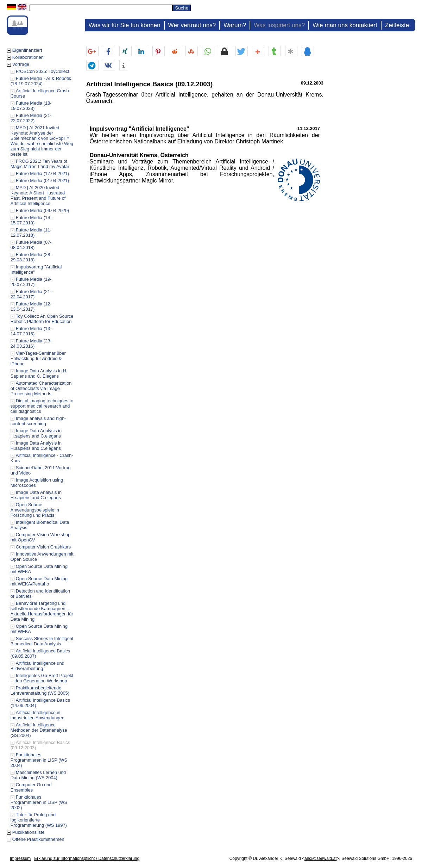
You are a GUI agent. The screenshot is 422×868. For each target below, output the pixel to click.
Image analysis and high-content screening (38, 421)
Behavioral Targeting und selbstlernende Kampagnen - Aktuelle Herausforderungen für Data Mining (42, 611)
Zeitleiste (397, 25)
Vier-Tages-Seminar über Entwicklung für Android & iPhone (38, 358)
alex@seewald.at (321, 858)
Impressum (20, 858)
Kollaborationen (28, 57)
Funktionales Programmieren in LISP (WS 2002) (39, 802)
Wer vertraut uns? (192, 25)
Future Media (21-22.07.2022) (31, 118)
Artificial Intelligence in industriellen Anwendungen (37, 715)
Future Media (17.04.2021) (43, 173)
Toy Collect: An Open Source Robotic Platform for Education (42, 319)
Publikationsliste (29, 832)
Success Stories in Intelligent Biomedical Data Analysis (42, 641)
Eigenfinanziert (27, 50)
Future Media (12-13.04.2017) (31, 306)
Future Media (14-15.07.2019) (31, 220)
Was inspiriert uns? (279, 25)
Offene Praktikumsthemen (38, 839)
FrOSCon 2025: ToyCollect (43, 71)
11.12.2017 (309, 128)
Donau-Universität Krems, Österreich (139, 155)
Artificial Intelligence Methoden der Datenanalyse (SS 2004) (39, 730)
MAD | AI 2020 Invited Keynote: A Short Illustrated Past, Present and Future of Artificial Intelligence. (38, 196)
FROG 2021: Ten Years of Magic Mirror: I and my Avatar (40, 164)
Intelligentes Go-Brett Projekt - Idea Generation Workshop (42, 678)
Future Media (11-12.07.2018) (31, 232)
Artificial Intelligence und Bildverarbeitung (37, 666)
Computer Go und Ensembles (31, 787)
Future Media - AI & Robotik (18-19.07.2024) (41, 81)
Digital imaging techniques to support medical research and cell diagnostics (42, 406)
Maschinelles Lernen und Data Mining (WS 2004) (38, 775)
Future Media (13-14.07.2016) (31, 331)
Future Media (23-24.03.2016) (31, 343)
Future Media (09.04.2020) (43, 210)
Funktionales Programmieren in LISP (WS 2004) (39, 760)
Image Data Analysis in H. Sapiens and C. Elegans (39, 373)
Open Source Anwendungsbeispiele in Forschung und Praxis (35, 510)
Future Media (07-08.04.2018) (31, 245)
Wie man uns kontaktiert (345, 25)
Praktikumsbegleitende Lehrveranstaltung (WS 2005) (40, 690)
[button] (92, 51)
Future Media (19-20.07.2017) (31, 282)
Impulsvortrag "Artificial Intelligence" (140, 129)
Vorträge (21, 64)
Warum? (235, 25)
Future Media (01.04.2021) (43, 181)
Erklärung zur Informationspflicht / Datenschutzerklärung (87, 858)
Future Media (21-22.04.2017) (31, 294)
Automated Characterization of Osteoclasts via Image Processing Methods (41, 388)
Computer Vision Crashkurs (43, 547)
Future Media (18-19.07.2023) (31, 106)
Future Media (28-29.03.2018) (31, 257)
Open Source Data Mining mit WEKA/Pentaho (39, 581)
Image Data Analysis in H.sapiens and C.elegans (36, 433)
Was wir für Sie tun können (125, 25)
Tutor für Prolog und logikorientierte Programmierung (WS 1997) (39, 820)
